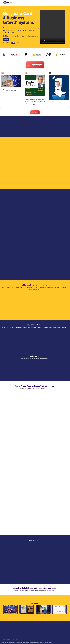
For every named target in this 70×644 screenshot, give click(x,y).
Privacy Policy (4, 639)
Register (58, 3)
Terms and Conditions (14, 639)
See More (35, 112)
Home (49, 3)
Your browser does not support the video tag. (53, 27)
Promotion (64, 3)
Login (53, 3)
